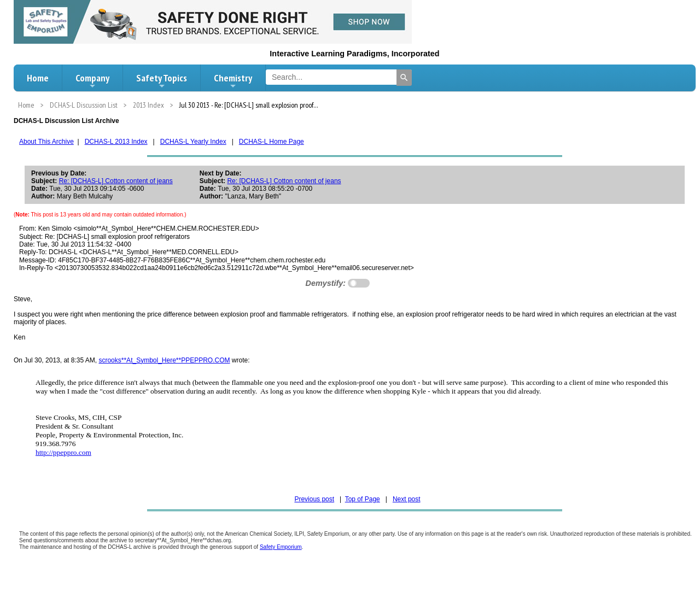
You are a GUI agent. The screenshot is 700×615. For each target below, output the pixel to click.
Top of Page (363, 499)
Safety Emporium (281, 547)
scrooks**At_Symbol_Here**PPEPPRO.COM (164, 360)
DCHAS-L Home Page (272, 142)
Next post (407, 499)
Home (38, 78)
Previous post (314, 499)
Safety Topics (162, 81)
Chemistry (233, 81)
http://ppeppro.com (63, 452)
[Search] (404, 78)
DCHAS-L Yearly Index (193, 142)
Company (92, 81)
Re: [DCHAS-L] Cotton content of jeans (116, 181)
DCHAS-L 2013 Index (116, 142)
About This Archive (46, 142)
